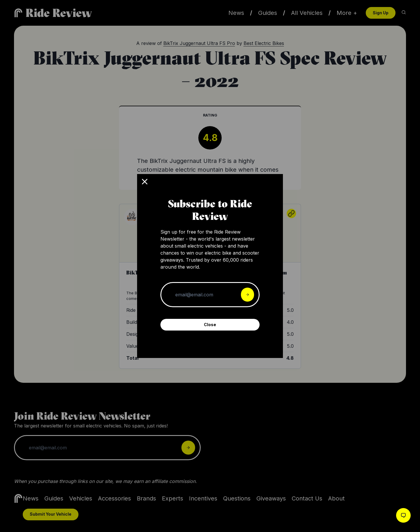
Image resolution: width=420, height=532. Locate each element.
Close (210, 325)
